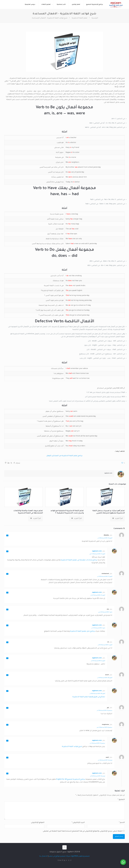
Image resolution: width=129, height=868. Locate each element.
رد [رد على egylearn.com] (7, 551)
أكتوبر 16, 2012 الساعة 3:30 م (105, 538)
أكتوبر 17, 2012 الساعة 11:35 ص (97, 554)
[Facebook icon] (71, 861)
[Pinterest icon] (62, 861)
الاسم (122, 823)
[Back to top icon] (64, 847)
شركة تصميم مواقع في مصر (60, 856)
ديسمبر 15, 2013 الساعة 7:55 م (105, 711)
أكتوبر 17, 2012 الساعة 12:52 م (105, 577)
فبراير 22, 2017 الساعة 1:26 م (105, 760)
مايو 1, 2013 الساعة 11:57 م (98, 628)
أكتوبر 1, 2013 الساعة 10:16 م (105, 645)
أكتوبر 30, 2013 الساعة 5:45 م (105, 678)
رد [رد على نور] (7, 708)
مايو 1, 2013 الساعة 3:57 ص (105, 612)
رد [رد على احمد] (7, 758)
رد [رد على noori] (7, 675)
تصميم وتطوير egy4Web (80, 856)
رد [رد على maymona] (7, 725)
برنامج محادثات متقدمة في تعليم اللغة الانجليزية (79, 560)
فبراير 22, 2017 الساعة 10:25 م (98, 776)
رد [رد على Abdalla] (7, 535)
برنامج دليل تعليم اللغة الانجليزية (83, 631)
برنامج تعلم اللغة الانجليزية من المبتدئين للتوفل (64, 456)
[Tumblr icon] (58, 861)
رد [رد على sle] (7, 610)
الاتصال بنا (43, 856)
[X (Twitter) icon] (69, 861)
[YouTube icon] (67, 861)
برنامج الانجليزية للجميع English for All (71, 779)
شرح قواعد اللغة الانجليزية (72, 747)
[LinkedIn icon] (65, 861)
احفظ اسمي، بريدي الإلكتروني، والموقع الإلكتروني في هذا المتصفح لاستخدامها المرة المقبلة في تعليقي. (82, 831)
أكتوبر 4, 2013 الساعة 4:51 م (98, 661)
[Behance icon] (60, 861)
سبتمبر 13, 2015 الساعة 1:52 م (97, 743)
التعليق (121, 800)
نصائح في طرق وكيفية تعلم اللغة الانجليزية (89, 697)
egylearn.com (108, 473)
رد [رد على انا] (7, 642)
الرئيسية (95, 18)
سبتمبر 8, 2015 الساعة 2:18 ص (104, 727)
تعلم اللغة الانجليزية (80, 18)
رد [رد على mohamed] (7, 574)
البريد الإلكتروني (78, 823)
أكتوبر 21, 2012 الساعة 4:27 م (98, 595)
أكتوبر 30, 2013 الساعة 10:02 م (97, 694)
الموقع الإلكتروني (38, 823)
